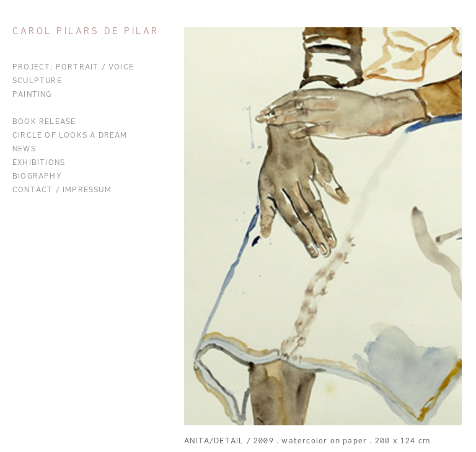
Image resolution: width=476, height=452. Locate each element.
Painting (32, 95)
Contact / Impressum (62, 190)
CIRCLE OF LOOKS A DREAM (70, 136)
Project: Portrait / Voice (73, 68)
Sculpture (37, 81)
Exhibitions (39, 163)
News (24, 149)
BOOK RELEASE (44, 122)
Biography (37, 177)
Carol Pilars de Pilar (86, 32)
